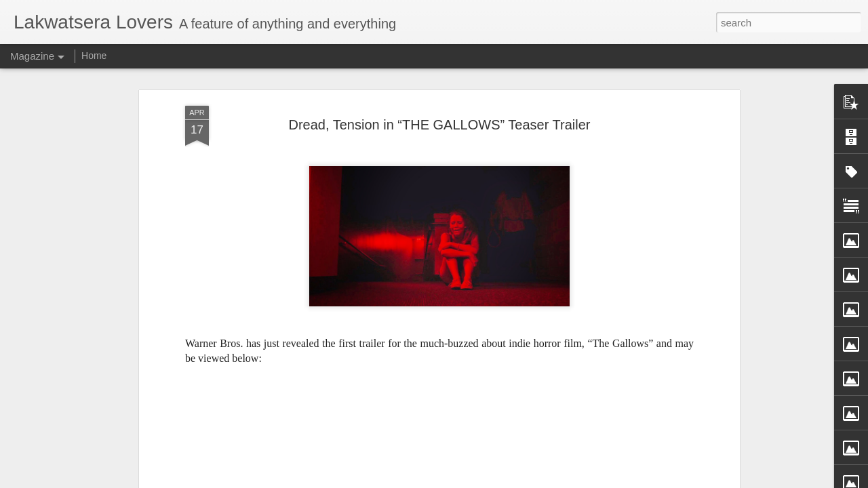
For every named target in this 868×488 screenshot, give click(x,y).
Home (94, 56)
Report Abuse (535, 481)
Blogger (495, 481)
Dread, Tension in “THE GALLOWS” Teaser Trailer (440, 101)
